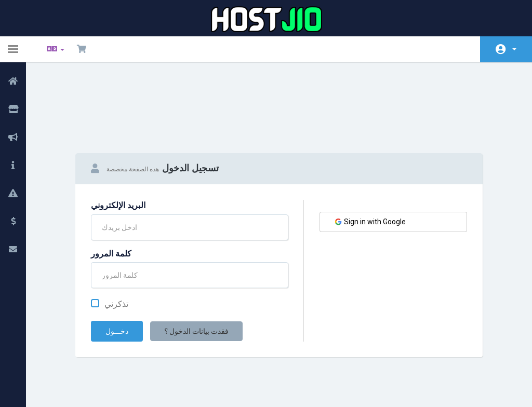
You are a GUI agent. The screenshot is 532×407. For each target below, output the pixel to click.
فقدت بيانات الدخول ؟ (196, 277)
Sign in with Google (370, 167)
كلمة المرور (111, 199)
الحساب (514, 49)
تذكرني (110, 249)
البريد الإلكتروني (118, 151)
